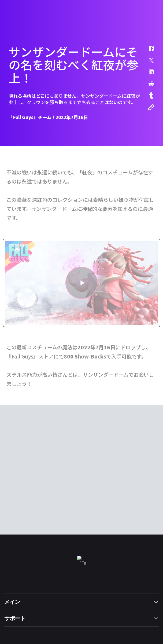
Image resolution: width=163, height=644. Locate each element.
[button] (148, 51)
